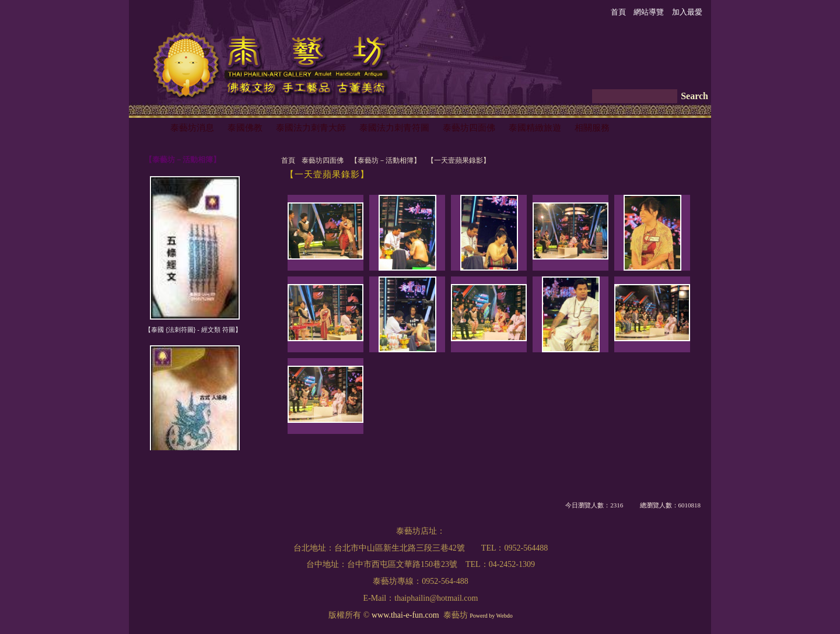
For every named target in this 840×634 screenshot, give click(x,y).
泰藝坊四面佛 (323, 160)
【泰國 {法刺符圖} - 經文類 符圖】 (193, 330)
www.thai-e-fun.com (405, 615)
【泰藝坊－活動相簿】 (386, 160)
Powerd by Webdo (491, 616)
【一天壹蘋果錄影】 (459, 160)
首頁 (288, 160)
